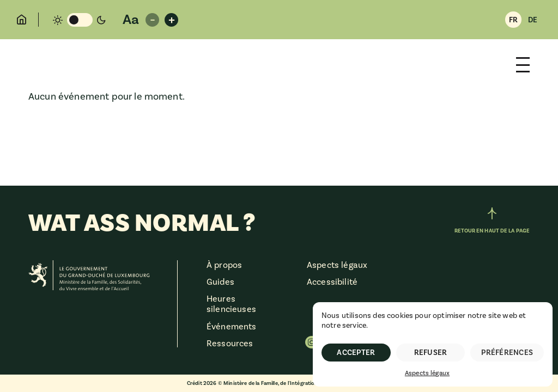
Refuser (431, 353)
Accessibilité (332, 282)
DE (533, 20)
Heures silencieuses (231, 304)
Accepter (356, 353)
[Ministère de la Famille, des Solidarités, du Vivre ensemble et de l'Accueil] (89, 277)
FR (513, 20)
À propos (224, 265)
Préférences (507, 353)
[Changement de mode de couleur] (79, 20)
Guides (220, 282)
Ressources (230, 344)
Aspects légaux (427, 373)
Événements (232, 327)
